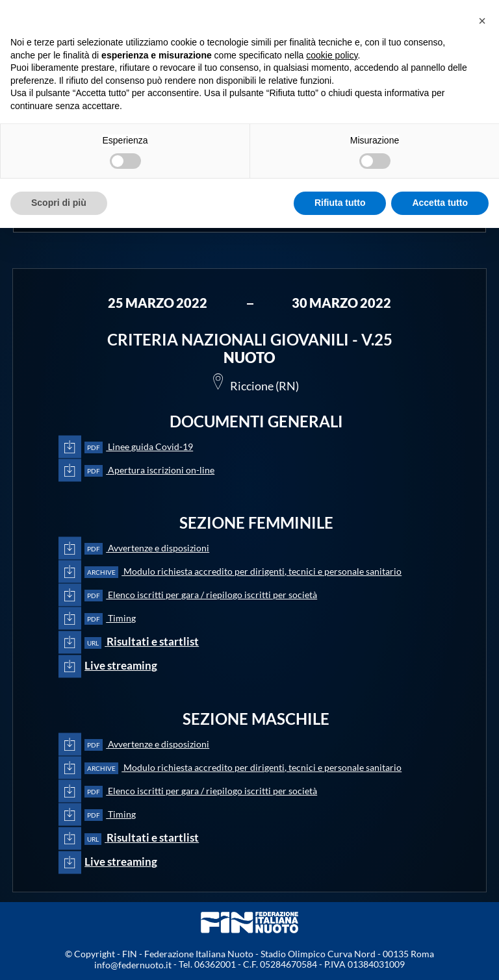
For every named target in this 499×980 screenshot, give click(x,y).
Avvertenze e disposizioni (147, 548)
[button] (482, 21)
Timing (110, 619)
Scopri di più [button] (59, 203)
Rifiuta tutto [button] (340, 203)
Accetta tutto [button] (440, 203)
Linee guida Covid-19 (139, 447)
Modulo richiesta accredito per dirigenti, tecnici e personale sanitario (243, 572)
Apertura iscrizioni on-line (149, 471)
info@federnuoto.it (133, 965)
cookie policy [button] (332, 55)
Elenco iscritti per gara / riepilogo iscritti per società (201, 595)
